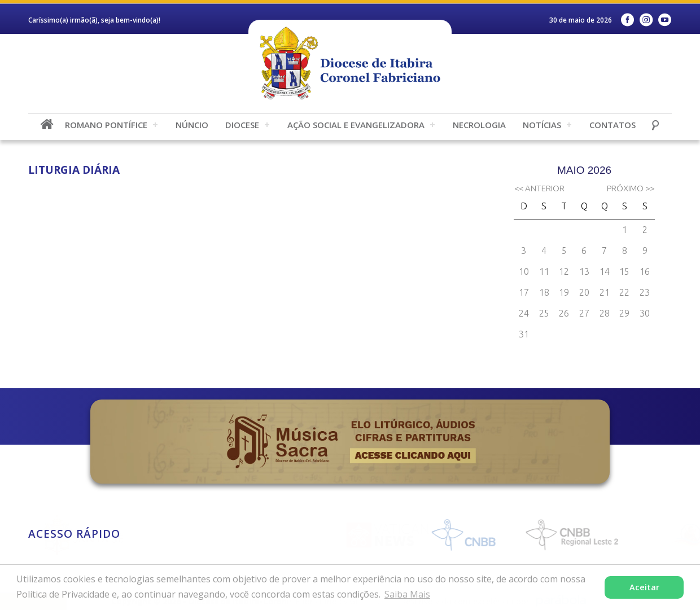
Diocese (242, 125)
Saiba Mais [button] (407, 594)
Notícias (542, 125)
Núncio (192, 125)
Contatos (613, 125)
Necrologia (479, 125)
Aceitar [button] (644, 587)
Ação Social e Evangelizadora (356, 125)
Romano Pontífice (106, 125)
